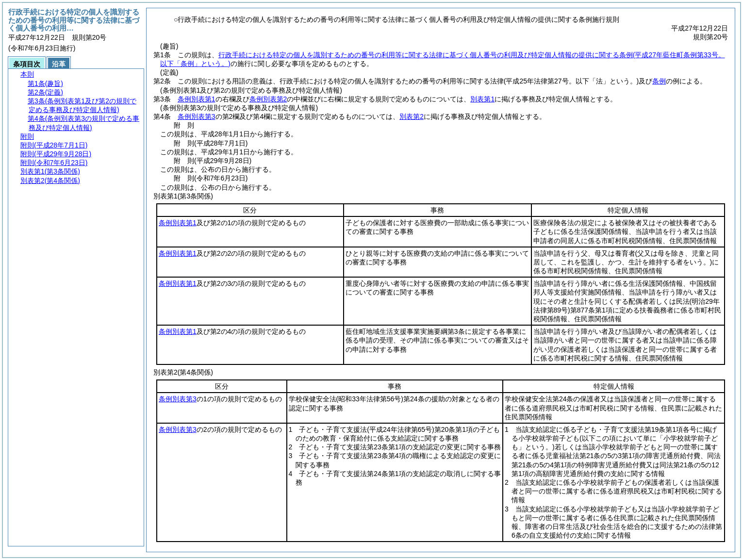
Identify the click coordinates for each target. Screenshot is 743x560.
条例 (659, 81)
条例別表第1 (197, 99)
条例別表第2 (268, 99)
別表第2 (412, 116)
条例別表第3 (197, 116)
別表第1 (482, 99)
